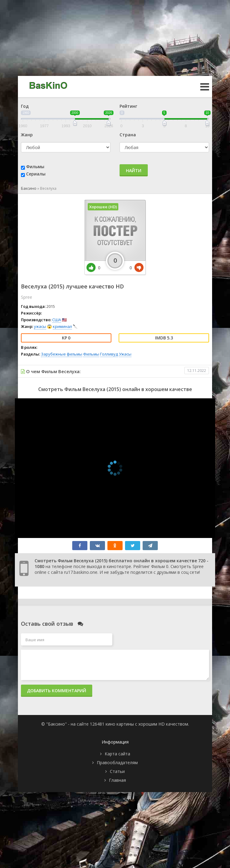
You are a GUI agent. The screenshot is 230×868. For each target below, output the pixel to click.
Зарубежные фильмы (62, 354)
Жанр (27, 135)
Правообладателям (117, 762)
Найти (134, 170)
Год (25, 106)
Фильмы (35, 167)
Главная (117, 780)
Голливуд (109, 354)
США (57, 320)
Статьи (117, 771)
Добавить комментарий (57, 691)
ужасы (40, 326)
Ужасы (125, 354)
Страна (128, 135)
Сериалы (36, 174)
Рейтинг (128, 106)
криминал (62, 326)
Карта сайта (117, 754)
